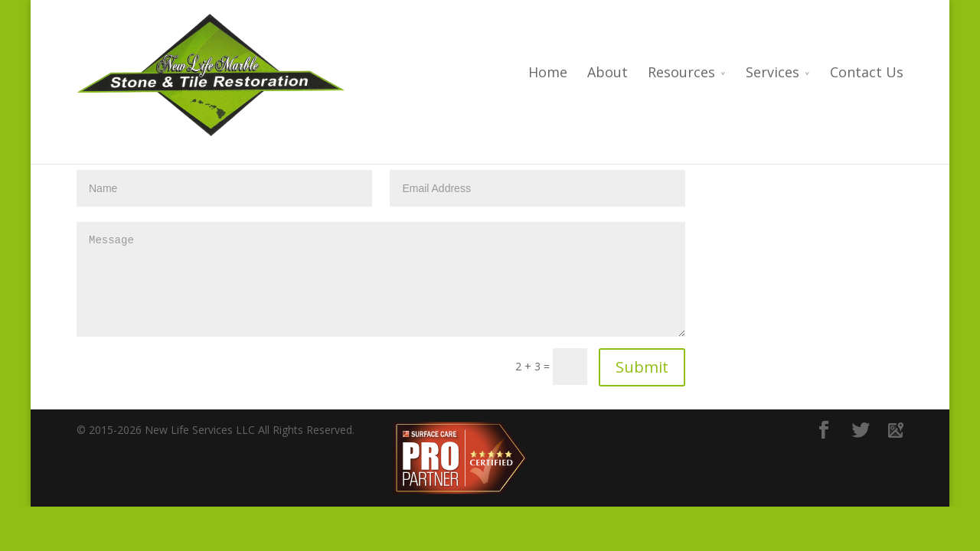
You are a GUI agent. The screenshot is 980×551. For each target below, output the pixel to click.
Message (381, 279)
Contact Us (867, 72)
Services (773, 72)
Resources (681, 72)
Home (548, 72)
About (608, 72)
